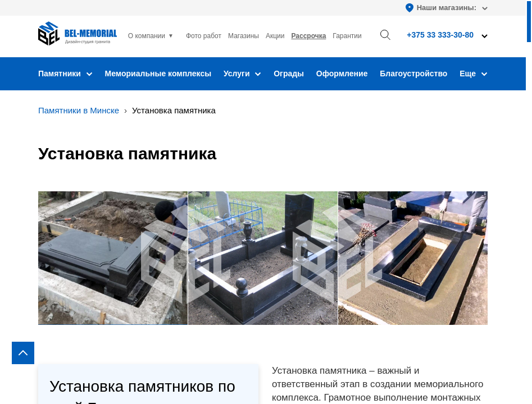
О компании (147, 36)
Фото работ (204, 36)
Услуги (242, 74)
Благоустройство (413, 74)
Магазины (244, 36)
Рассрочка (308, 36)
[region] (266, 202)
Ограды (289, 74)
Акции (275, 36)
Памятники (65, 74)
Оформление (342, 74)
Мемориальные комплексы (158, 74)
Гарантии (347, 36)
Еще (474, 74)
